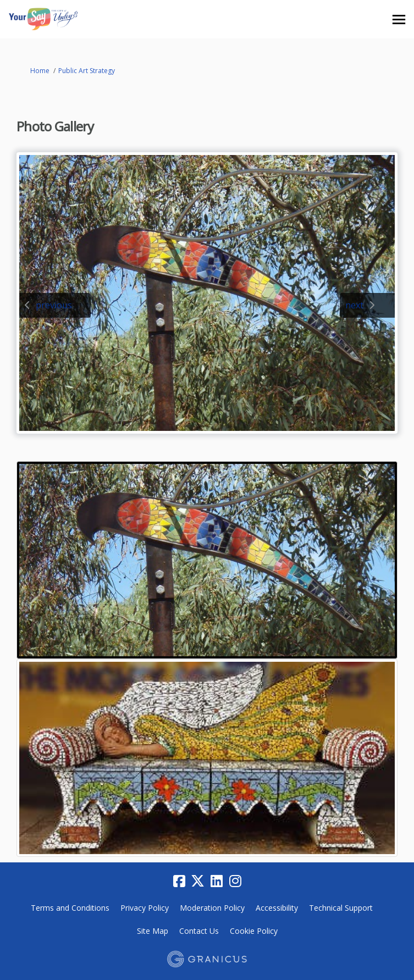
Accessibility (277, 908)
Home (40, 71)
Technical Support (341, 908)
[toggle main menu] (399, 20)
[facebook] (179, 881)
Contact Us (199, 931)
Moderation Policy (212, 908)
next (354, 305)
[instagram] (235, 881)
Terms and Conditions (70, 908)
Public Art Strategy (87, 71)
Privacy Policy (145, 908)
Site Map (153, 931)
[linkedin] (217, 881)
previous (54, 305)
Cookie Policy (254, 931)
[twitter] (198, 881)
